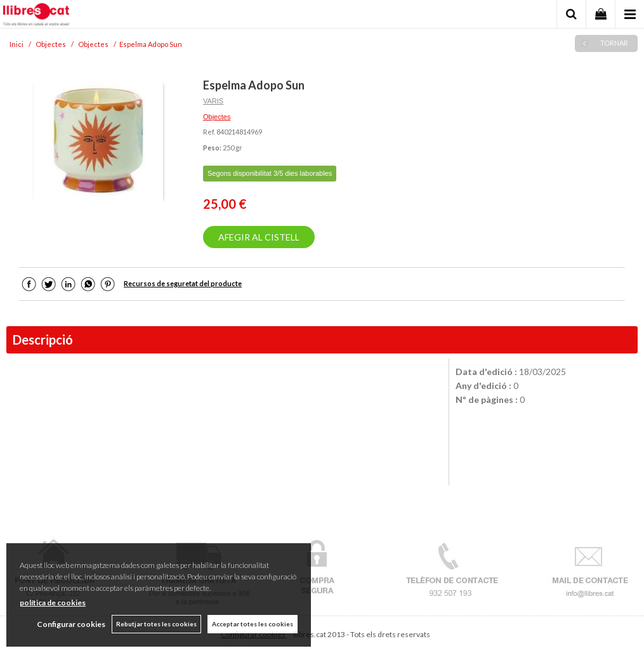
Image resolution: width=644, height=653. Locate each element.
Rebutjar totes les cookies (156, 624)
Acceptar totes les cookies (253, 624)
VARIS (213, 101)
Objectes (217, 117)
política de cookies (53, 603)
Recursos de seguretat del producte (183, 283)
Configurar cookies (71, 624)
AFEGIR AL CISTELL (259, 237)
